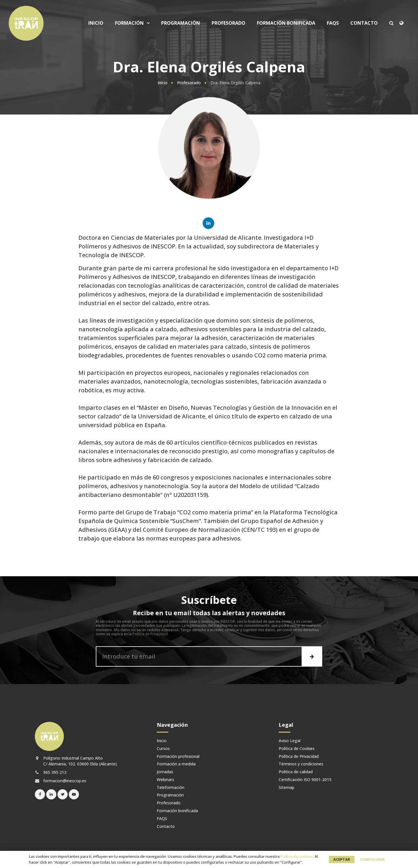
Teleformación (171, 788)
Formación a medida (176, 764)
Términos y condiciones (301, 764)
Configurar (372, 859)
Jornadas (165, 772)
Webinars (165, 780)
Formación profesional (178, 757)
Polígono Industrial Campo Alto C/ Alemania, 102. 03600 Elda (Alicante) (76, 761)
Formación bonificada (286, 23)
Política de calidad (296, 772)
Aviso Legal (290, 741)
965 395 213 (51, 772)
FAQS (333, 23)
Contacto (364, 23)
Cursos (163, 749)
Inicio (96, 23)
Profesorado (228, 23)
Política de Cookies (297, 749)
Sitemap (287, 788)
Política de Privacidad (150, 634)
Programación (181, 23)
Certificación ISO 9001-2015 (305, 780)
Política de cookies (297, 856)
